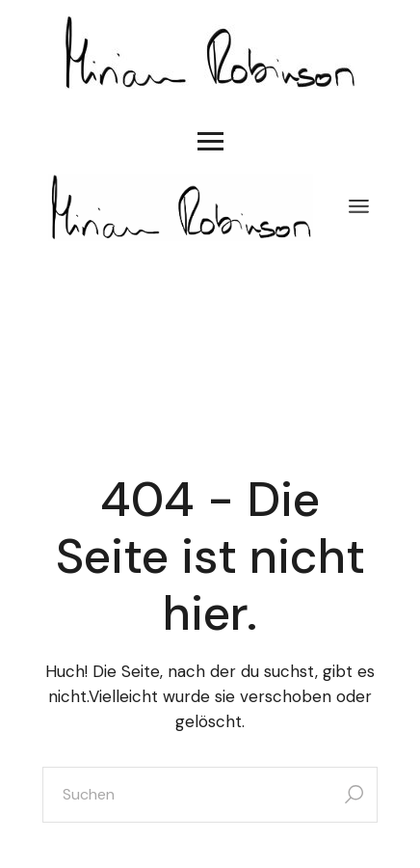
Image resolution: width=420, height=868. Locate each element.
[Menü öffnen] (359, 207)
